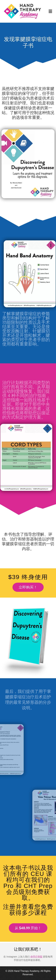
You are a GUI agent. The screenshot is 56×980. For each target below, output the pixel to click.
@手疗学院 (36, 957)
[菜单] (50, 11)
